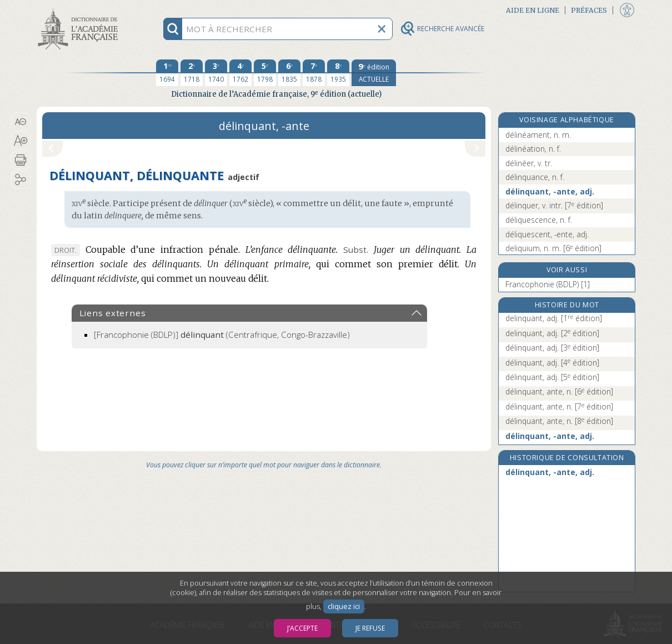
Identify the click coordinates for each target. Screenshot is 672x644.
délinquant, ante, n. (559, 391)
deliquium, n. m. (553, 248)
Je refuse (370, 628)
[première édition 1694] (167, 73)
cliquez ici (344, 606)
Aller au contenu (80, 10)
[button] (21, 122)
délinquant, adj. (552, 348)
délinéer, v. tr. (529, 163)
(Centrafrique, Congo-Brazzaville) (222, 335)
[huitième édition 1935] (338, 73)
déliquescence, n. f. (539, 220)
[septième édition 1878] (314, 73)
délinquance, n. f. (535, 177)
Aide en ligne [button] (533, 10)
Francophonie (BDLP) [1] (548, 284)
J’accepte (302, 628)
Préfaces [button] (589, 10)
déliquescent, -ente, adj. (547, 234)
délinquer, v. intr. (554, 205)
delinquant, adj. (554, 318)
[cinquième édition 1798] (265, 73)
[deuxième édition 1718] (192, 73)
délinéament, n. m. (538, 135)
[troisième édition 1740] (216, 73)
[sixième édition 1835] (289, 73)
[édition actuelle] (374, 73)
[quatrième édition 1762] (240, 73)
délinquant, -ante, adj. (550, 191)
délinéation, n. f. (533, 149)
